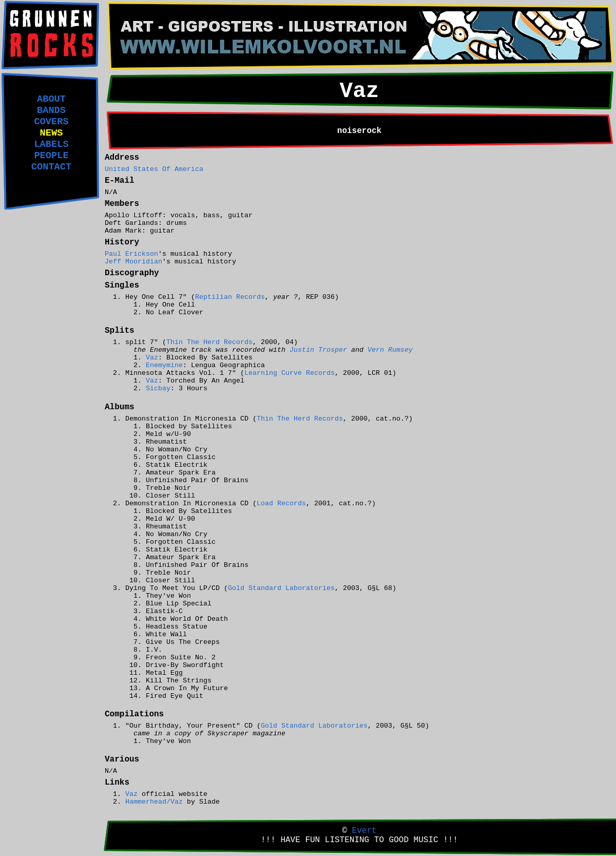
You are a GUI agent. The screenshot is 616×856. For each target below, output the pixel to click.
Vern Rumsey (390, 350)
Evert (364, 831)
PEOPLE (51, 156)
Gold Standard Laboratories (281, 588)
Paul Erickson (131, 254)
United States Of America (154, 169)
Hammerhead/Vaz (154, 802)
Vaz (152, 358)
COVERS (51, 122)
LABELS (51, 144)
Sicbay (158, 388)
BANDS (51, 110)
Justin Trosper (318, 350)
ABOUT (51, 99)
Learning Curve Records (290, 373)
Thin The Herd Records (209, 342)
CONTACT (51, 167)
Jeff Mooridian (133, 262)
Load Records (281, 503)
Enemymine (164, 365)
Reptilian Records (230, 297)
